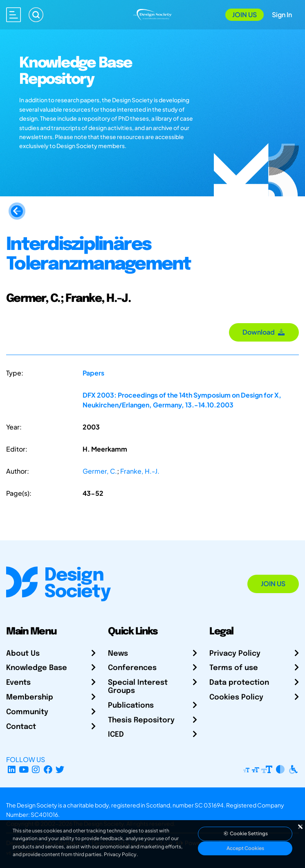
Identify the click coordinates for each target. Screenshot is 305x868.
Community (27, 712)
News (118, 654)
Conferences (132, 668)
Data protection (239, 683)
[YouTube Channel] (24, 769)
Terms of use (234, 668)
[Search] (36, 15)
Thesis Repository (141, 720)
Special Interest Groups (138, 687)
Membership (30, 697)
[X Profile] (60, 769)
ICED (116, 735)
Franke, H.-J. (140, 471)
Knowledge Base (37, 668)
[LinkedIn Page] (12, 769)
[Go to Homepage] (152, 14)
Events (18, 683)
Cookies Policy (236, 697)
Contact (21, 727)
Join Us (244, 15)
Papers (93, 373)
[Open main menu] (13, 15)
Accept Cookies (245, 848)
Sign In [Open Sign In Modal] (282, 15)
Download (264, 332)
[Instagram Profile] (36, 769)
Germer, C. (100, 471)
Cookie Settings (245, 833)
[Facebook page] (48, 769)
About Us (23, 654)
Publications (131, 706)
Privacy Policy (235, 654)
